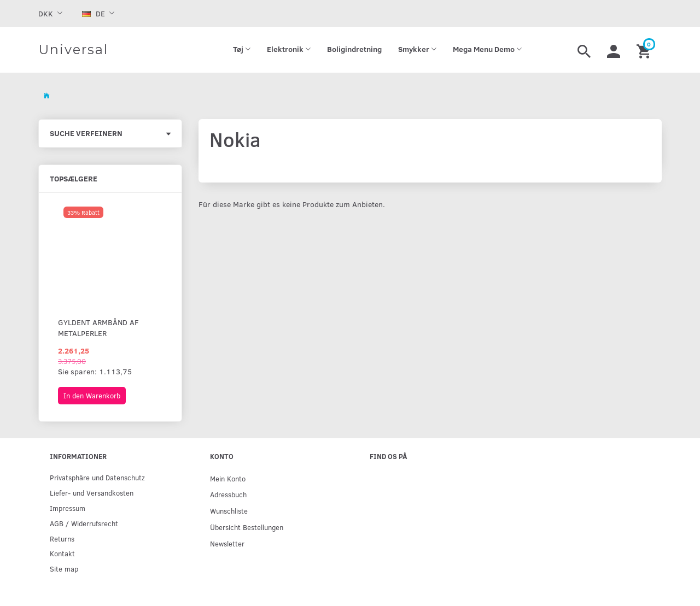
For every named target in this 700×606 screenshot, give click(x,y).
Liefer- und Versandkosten (92, 493)
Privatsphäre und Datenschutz (97, 477)
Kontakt (62, 553)
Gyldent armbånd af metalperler (98, 328)
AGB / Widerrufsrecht (84, 523)
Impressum (68, 508)
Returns (62, 539)
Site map (64, 569)
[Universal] (73, 50)
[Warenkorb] (645, 50)
